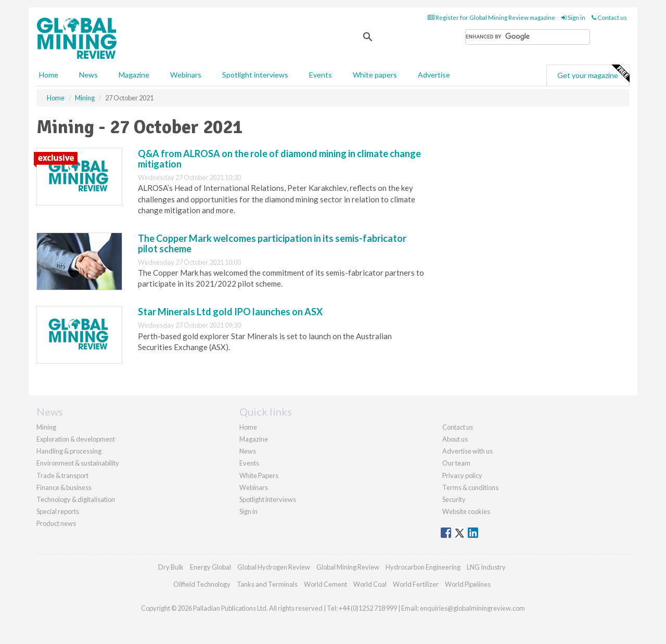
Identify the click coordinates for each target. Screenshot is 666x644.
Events (321, 75)
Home (49, 75)
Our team (456, 463)
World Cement (325, 584)
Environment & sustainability (78, 463)
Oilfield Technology (202, 584)
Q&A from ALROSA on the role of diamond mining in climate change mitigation (279, 159)
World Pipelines (468, 584)
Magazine (134, 75)
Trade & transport (62, 475)
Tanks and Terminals (267, 584)
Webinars (186, 75)
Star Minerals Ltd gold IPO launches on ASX (230, 312)
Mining (46, 427)
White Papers (259, 475)
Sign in (573, 17)
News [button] (88, 75)
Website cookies (466, 511)
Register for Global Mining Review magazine (491, 17)
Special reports (58, 511)
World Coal (370, 584)
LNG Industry (486, 567)
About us (455, 439)
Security (454, 499)
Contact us (609, 17)
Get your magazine (593, 74)
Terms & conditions (470, 487)
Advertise (434, 75)
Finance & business (64, 487)
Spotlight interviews (255, 75)
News (248, 451)
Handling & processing (69, 451)
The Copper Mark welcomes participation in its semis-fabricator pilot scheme (272, 243)
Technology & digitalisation (76, 499)
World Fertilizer (416, 584)
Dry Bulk (171, 567)
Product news (56, 523)
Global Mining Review (348, 567)
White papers (375, 75)
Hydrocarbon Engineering (423, 567)
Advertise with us (468, 451)
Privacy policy (462, 475)
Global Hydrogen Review (274, 567)
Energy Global (210, 567)
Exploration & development (76, 439)
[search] (528, 37)
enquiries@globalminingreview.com (472, 608)
